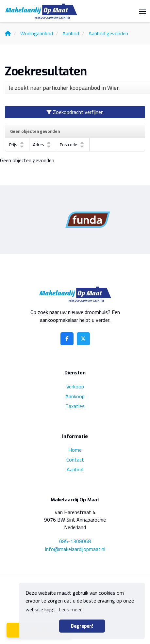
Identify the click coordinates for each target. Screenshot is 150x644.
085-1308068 (75, 541)
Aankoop (75, 396)
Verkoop (75, 386)
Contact (75, 460)
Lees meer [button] (70, 609)
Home (75, 450)
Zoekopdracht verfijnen (75, 112)
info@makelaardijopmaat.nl (75, 549)
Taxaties (75, 406)
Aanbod (75, 469)
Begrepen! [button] (82, 626)
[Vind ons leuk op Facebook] (67, 339)
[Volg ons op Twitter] (83, 339)
